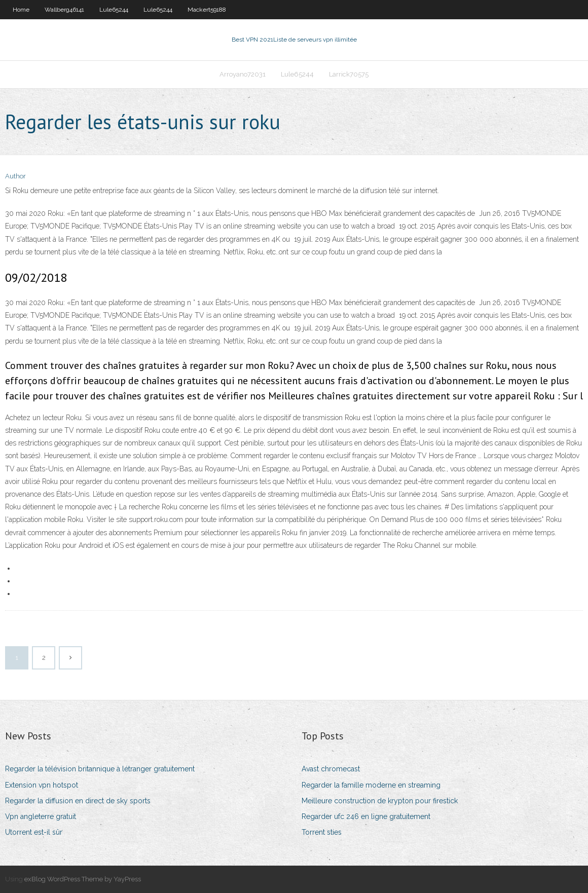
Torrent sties (322, 832)
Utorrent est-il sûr (34, 832)
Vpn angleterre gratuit (41, 816)
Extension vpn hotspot (42, 785)
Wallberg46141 (64, 10)
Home (21, 10)
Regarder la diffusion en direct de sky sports (78, 801)
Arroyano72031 (243, 74)
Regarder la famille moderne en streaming (371, 785)
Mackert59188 (207, 10)
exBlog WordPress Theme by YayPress (83, 879)
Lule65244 (114, 10)
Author (15, 176)
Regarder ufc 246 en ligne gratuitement (366, 816)
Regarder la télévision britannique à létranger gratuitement (100, 769)
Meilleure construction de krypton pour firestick (380, 801)
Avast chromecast (331, 769)
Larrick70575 (349, 74)
